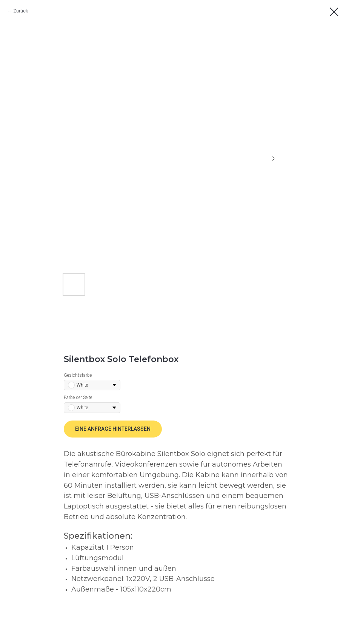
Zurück (21, 11)
